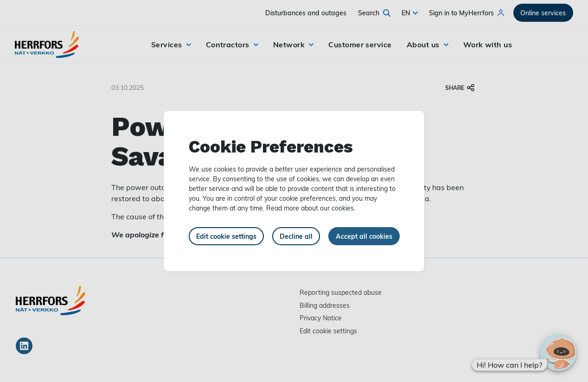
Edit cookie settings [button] (226, 236)
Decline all (296, 236)
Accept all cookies (364, 236)
